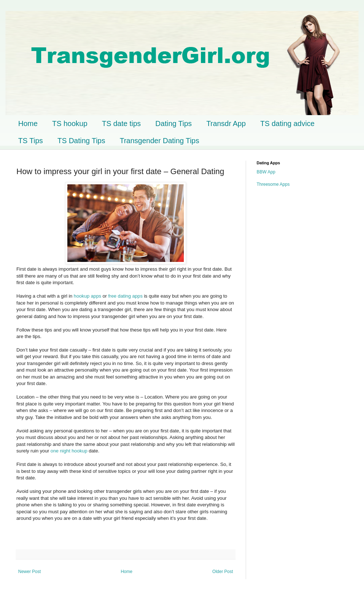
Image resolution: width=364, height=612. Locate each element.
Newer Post (29, 572)
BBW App (266, 172)
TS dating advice (287, 123)
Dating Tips (174, 123)
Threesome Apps (273, 184)
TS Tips (31, 141)
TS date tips (121, 123)
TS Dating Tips (81, 141)
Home (28, 123)
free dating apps (126, 296)
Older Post (223, 572)
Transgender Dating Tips (159, 141)
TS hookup (70, 123)
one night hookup (69, 451)
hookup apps (88, 296)
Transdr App (226, 123)
